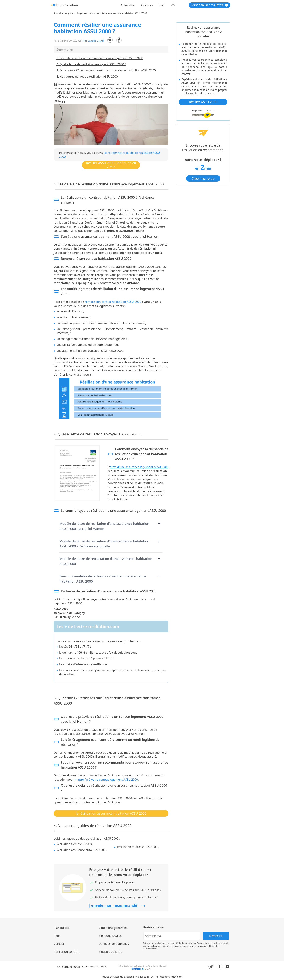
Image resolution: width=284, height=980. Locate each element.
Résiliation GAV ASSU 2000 (74, 844)
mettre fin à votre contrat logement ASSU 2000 (106, 780)
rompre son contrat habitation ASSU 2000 (113, 302)
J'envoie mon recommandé (117, 905)
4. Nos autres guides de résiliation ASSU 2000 (87, 77)
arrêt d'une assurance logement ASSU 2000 (139, 467)
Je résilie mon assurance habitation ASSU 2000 (111, 813)
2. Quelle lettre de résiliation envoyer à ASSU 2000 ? (91, 64)
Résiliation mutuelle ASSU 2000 (138, 847)
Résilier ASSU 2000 (203, 102)
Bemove (67, 967)
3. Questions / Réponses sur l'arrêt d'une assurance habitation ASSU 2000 (106, 70)
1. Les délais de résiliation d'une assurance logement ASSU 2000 (100, 58)
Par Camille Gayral (94, 41)
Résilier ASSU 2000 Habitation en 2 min (111, 165)
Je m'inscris (216, 936)
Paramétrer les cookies (94, 966)
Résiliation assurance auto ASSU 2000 (82, 850)
